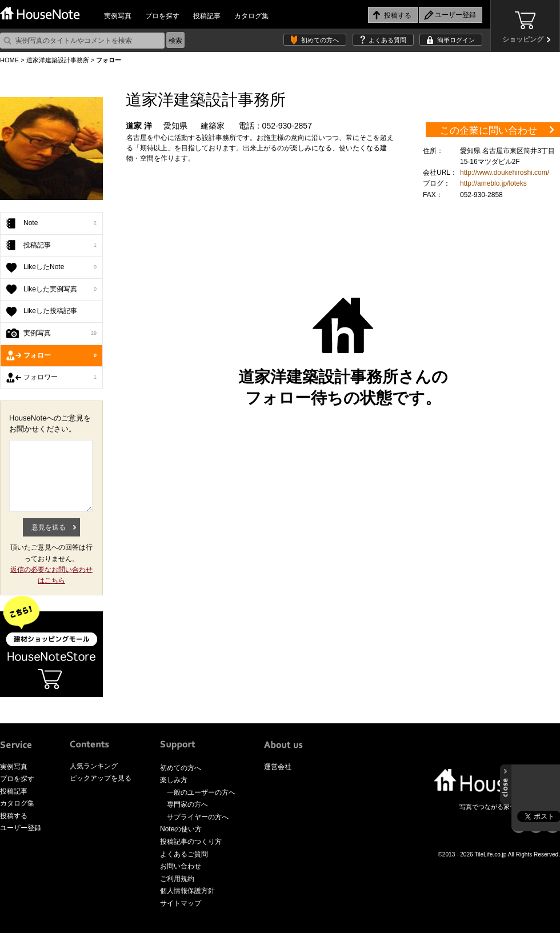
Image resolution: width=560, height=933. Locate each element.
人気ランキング (94, 766)
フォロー (60, 356)
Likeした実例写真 (60, 290)
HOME (9, 60)
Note (60, 223)
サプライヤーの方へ (198, 817)
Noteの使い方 (181, 829)
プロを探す (162, 16)
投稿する (14, 816)
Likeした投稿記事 (50, 311)
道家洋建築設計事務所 (58, 60)
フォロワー (60, 378)
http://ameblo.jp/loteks (493, 183)
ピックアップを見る (101, 778)
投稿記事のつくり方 (191, 842)
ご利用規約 (177, 879)
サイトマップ (181, 903)
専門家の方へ (187, 804)
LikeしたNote (60, 267)
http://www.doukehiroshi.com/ (505, 173)
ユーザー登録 (21, 828)
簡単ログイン (456, 40)
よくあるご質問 (184, 854)
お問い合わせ (181, 866)
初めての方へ (320, 40)
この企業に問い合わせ (489, 131)
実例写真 (118, 16)
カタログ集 (251, 16)
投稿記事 (207, 16)
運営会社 (278, 767)
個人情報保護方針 (187, 891)
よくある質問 (387, 40)
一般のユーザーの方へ (201, 792)
